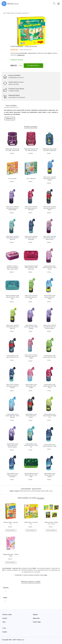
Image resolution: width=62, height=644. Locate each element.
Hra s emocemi (12, 179)
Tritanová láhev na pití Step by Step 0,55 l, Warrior (31, 416)
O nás (4, 628)
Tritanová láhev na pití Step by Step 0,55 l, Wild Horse (50, 386)
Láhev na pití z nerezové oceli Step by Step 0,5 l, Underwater (31, 238)
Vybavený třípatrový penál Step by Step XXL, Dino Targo (31, 475)
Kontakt (5, 632)
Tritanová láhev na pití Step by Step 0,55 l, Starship (50, 475)
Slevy (4, 622)
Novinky (5, 618)
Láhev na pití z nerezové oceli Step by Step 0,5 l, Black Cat (12, 327)
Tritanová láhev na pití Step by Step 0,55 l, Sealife (31, 386)
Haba (49, 53)
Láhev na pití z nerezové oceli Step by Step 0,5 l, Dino (31, 297)
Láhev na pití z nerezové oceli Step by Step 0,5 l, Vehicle (50, 179)
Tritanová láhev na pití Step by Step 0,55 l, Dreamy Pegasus (12, 445)
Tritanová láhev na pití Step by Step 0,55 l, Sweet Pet (31, 445)
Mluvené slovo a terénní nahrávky (32, 491)
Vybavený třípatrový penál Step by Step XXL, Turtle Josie (12, 297)
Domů (5, 13)
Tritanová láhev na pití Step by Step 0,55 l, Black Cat (50, 416)
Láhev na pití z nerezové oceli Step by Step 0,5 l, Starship (12, 386)
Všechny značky (7, 615)
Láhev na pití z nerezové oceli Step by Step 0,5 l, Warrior (50, 208)
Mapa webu (36, 618)
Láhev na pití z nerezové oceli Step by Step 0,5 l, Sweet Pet (12, 238)
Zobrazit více (10, 119)
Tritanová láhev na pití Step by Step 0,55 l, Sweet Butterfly (31, 327)
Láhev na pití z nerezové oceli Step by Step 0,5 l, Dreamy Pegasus (50, 327)
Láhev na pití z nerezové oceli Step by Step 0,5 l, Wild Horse (31, 208)
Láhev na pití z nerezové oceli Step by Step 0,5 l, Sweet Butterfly (12, 208)
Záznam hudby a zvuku (47, 491)
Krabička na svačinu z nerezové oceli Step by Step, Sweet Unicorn (12, 268)
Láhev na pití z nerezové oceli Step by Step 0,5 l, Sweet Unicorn (50, 238)
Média (13, 13)
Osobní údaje (37, 622)
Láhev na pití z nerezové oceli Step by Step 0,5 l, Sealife (31, 356)
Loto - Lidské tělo (31, 179)
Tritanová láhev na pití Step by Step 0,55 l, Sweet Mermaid (12, 416)
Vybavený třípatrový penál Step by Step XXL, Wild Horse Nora (31, 268)
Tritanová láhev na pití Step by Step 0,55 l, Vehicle (50, 297)
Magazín (35, 615)
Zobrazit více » (21, 55)
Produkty (9, 13)
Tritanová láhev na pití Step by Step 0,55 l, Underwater (12, 475)
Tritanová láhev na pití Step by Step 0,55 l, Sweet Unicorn (50, 268)
